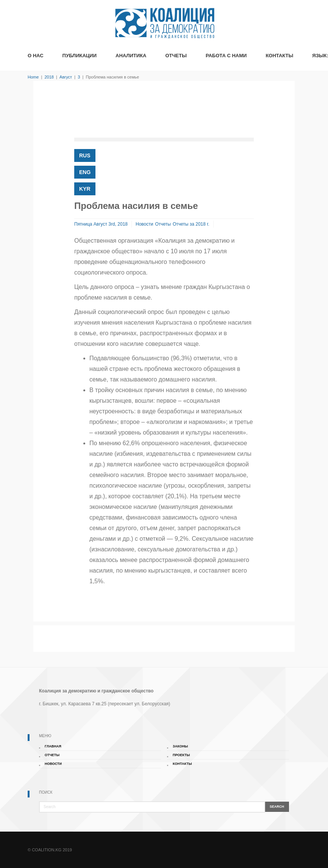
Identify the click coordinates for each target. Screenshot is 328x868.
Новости (144, 224)
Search (277, 807)
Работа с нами (226, 56)
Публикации (80, 56)
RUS (85, 155)
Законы (180, 746)
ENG (85, 172)
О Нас (36, 56)
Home (33, 77)
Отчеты (176, 56)
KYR (85, 189)
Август (66, 77)
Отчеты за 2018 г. (191, 224)
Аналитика (131, 56)
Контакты (279, 56)
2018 (49, 77)
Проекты (181, 755)
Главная (53, 746)
